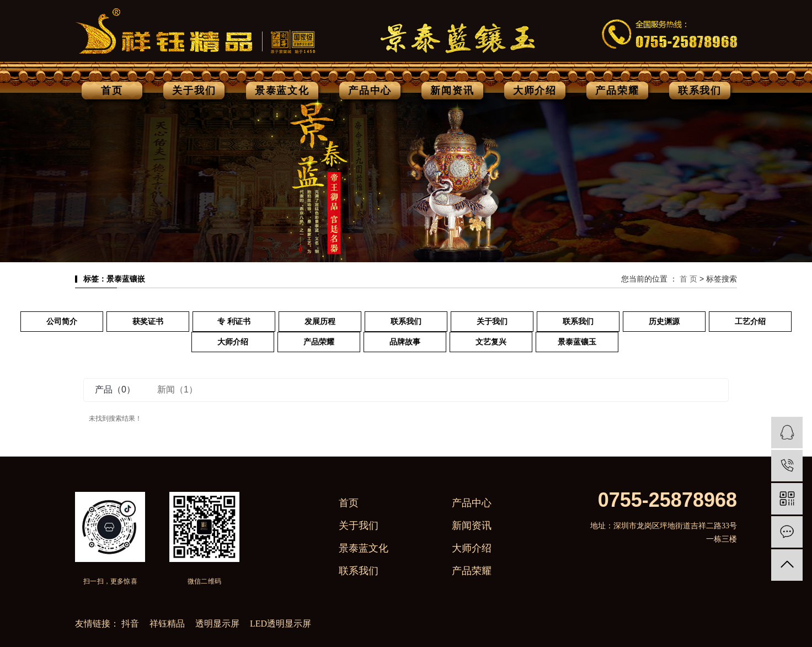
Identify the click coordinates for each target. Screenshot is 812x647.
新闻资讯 (452, 91)
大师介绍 (535, 91)
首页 (112, 91)
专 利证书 (234, 322)
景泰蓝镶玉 (577, 342)
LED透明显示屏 (281, 624)
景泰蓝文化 (282, 91)
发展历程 (320, 322)
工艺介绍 (750, 322)
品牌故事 (405, 342)
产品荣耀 (617, 91)
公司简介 (62, 322)
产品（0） (115, 389)
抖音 (131, 624)
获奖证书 (148, 322)
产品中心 (370, 91)
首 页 (688, 279)
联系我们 (700, 91)
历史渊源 (664, 322)
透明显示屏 (218, 624)
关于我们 (194, 91)
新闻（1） (177, 389)
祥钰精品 (168, 624)
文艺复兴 (491, 342)
